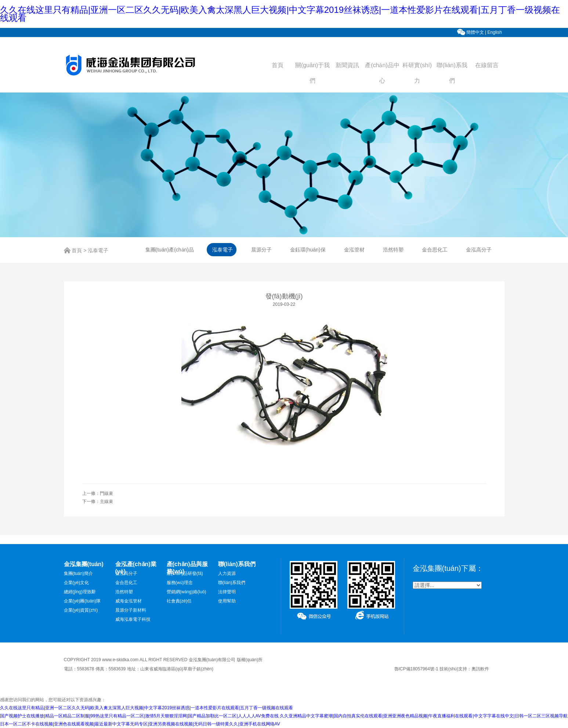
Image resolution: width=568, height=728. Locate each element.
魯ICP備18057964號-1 (416, 669)
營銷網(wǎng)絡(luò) (187, 592)
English (495, 32)
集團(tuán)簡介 (78, 573)
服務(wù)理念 (180, 583)
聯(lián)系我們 (232, 583)
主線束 (106, 501)
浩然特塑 (124, 592)
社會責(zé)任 (179, 601)
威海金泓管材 (129, 601)
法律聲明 (227, 592)
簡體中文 (475, 32)
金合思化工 (126, 583)
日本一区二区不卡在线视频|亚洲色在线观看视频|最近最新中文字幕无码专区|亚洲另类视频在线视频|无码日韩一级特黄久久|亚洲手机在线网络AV (140, 724)
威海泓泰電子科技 (133, 619)
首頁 (278, 65)
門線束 (106, 493)
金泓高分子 (126, 573)
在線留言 (487, 65)
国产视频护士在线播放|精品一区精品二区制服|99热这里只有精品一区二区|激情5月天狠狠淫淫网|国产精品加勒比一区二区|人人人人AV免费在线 (139, 716)
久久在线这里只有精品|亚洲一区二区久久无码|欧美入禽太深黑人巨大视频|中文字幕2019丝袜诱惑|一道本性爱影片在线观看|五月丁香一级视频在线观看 (280, 14)
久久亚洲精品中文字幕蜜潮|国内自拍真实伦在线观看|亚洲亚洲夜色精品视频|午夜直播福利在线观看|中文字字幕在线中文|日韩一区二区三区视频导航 (424, 716)
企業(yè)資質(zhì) (81, 610)
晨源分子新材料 (131, 610)
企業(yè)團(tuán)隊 (82, 601)
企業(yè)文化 (77, 583)
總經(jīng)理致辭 (80, 592)
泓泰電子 (98, 251)
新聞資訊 (347, 65)
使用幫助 (227, 601)
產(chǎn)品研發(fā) (185, 573)
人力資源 (227, 573)
